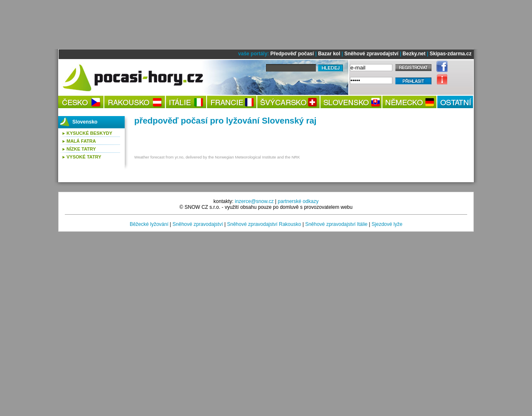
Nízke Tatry (81, 149)
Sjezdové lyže (387, 224)
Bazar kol (329, 54)
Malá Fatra (81, 141)
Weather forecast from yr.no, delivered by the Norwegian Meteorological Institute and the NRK (217, 157)
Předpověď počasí (292, 54)
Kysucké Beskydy (89, 133)
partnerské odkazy (298, 201)
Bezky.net (414, 54)
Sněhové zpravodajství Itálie (336, 224)
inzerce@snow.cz (254, 201)
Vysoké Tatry (84, 157)
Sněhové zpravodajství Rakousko (264, 224)
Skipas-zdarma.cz (451, 54)
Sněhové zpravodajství (372, 54)
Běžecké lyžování (149, 224)
